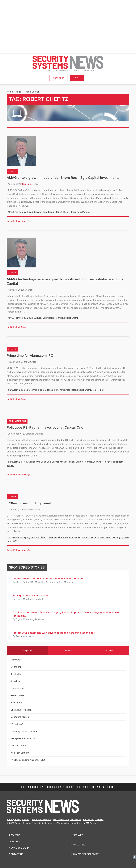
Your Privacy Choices (93, 820)
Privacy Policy (14, 820)
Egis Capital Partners (53, 318)
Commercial (16, 660)
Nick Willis (63, 537)
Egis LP (31, 537)
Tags (18, 92)
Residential (16, 674)
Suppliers (12, 171)
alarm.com (13, 390)
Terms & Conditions (42, 820)
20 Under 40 (17, 724)
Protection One (89, 537)
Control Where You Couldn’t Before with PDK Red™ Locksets (48, 578)
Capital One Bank (37, 462)
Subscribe (59, 78)
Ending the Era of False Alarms (31, 596)
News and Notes (19, 746)
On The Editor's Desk (17, 421)
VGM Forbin (90, 823)
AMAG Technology (17, 212)
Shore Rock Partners (80, 212)
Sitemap (26, 820)
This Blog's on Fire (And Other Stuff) (28, 760)
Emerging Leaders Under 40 (24, 731)
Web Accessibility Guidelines (67, 820)
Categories (27, 651)
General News (17, 695)
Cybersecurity (17, 688)
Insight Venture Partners (80, 462)
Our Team (15, 842)
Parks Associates (68, 390)
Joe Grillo (98, 462)
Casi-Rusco (13, 537)
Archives (109, 651)
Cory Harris (27, 184)
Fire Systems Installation (23, 738)
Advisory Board (19, 848)
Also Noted (16, 703)
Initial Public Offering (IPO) (45, 390)
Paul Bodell (75, 537)
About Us (15, 835)
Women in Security (20, 753)
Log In (77, 78)
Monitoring (16, 667)
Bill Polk (23, 462)
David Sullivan (34, 212)
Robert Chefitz (62, 212)
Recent (68, 651)
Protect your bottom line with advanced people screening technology (54, 633)
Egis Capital (48, 212)
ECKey (23, 537)
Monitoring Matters (20, 717)
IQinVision (41, 537)
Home (10, 92)
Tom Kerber (98, 390)
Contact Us (16, 854)
